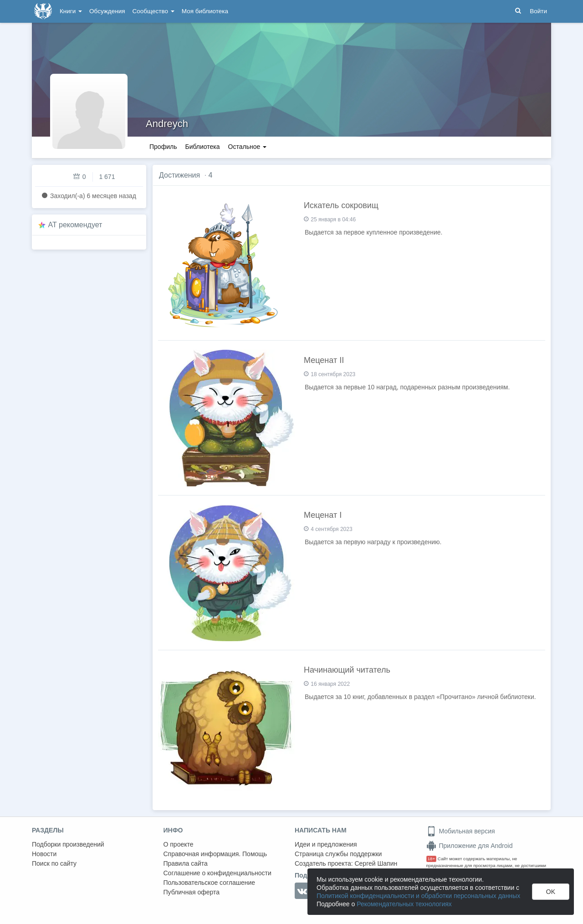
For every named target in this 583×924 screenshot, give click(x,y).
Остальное (248, 147)
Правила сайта (186, 863)
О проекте (179, 844)
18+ (432, 859)
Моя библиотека (205, 11)
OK (551, 892)
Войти (538, 11)
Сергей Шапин (376, 863)
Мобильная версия (461, 831)
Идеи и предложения (326, 844)
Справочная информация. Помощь (215, 854)
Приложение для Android (470, 846)
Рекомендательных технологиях (404, 904)
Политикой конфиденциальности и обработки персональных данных (418, 896)
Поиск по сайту (54, 863)
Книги (71, 11)
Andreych (167, 124)
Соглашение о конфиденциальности (217, 873)
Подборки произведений (68, 844)
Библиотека (202, 147)
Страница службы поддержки (338, 854)
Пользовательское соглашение (210, 883)
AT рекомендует (75, 225)
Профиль (163, 147)
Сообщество (153, 11)
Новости (44, 854)
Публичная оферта (192, 892)
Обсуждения (107, 11)
